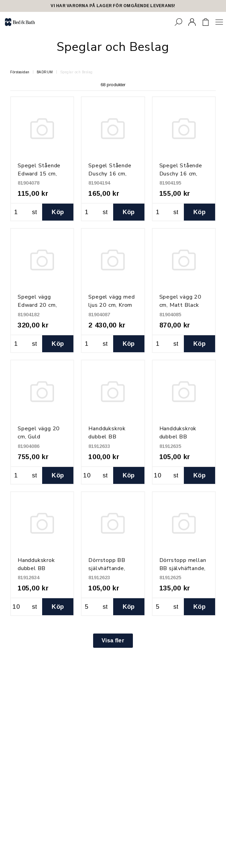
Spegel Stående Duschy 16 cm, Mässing (181, 174)
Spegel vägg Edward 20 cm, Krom (37, 305)
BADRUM (45, 72)
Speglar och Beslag (76, 72)
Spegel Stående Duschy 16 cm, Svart (110, 174)
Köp (58, 212)
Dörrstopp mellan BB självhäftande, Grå (183, 568)
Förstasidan (20, 72)
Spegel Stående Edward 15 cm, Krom (39, 174)
